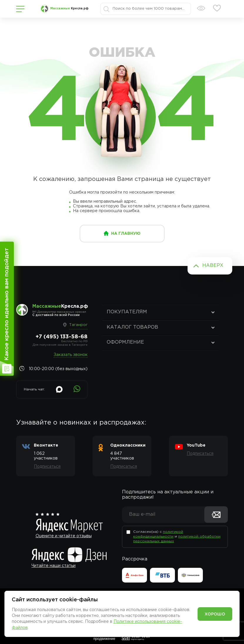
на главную (126, 234)
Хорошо (215, 614)
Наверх (213, 266)
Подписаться (47, 467)
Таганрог (78, 325)
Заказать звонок (71, 355)
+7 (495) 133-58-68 (62, 337)
